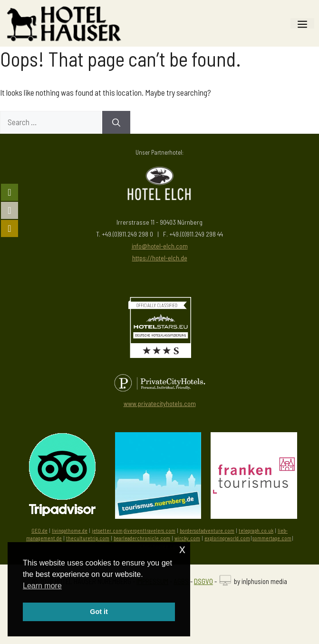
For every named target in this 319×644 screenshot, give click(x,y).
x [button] (182, 549)
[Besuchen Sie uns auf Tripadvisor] (62, 474)
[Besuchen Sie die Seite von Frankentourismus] (254, 515)
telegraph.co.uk (256, 530)
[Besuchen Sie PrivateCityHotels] (159, 383)
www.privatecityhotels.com (160, 403)
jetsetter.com (107, 530)
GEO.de (39, 530)
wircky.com (187, 538)
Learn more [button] (42, 586)
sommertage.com (272, 538)
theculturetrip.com (88, 538)
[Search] (116, 122)
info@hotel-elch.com (160, 246)
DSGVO (203, 581)
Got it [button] (99, 612)
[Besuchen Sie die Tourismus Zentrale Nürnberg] (158, 515)
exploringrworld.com (227, 538)
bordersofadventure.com (207, 530)
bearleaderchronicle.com (142, 538)
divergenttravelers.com (150, 530)
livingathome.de (70, 530)
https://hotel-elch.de (160, 258)
